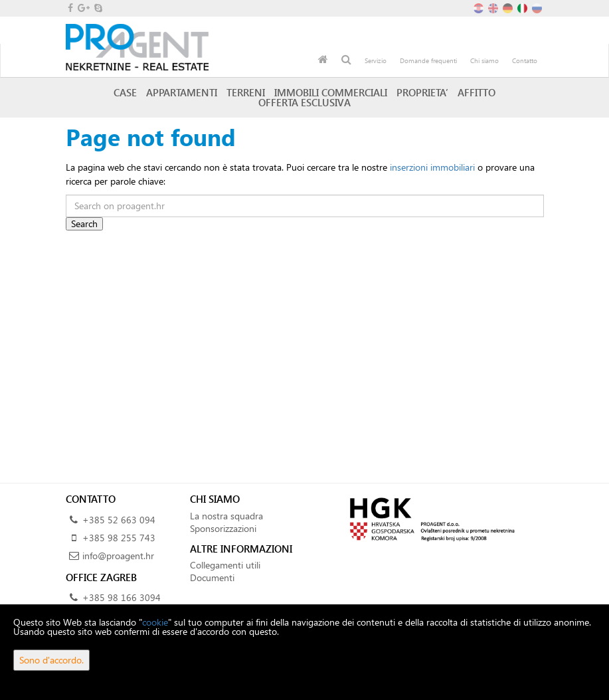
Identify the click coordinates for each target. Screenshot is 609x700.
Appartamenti (182, 92)
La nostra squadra (226, 516)
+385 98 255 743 (119, 538)
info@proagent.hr (118, 556)
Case (125, 92)
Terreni (246, 92)
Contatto (525, 60)
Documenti (212, 577)
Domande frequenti (428, 60)
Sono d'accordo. (51, 660)
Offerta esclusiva (304, 102)
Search (84, 223)
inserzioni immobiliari (432, 167)
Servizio (376, 60)
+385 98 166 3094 (122, 597)
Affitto (477, 92)
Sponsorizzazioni (223, 528)
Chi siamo (484, 60)
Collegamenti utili (225, 565)
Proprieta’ (422, 92)
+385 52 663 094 (119, 520)
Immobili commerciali (331, 92)
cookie (155, 622)
